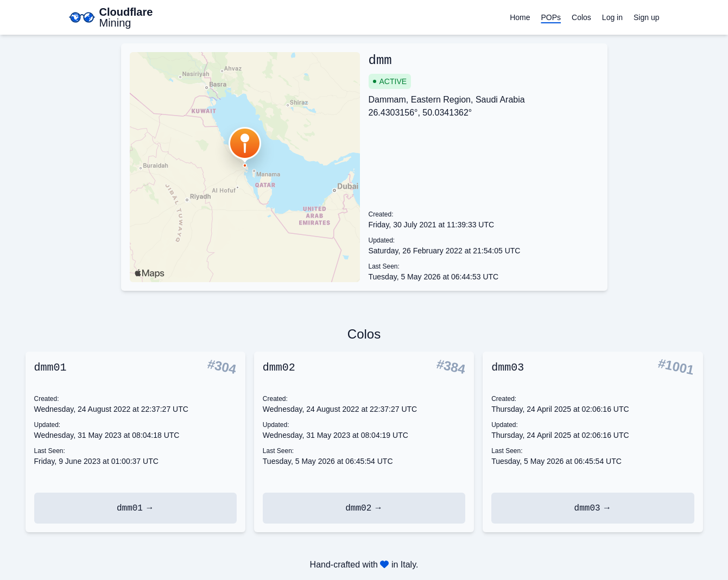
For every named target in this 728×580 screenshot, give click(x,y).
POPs (551, 17)
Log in (612, 17)
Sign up (646, 17)
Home (520, 17)
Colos (581, 17)
